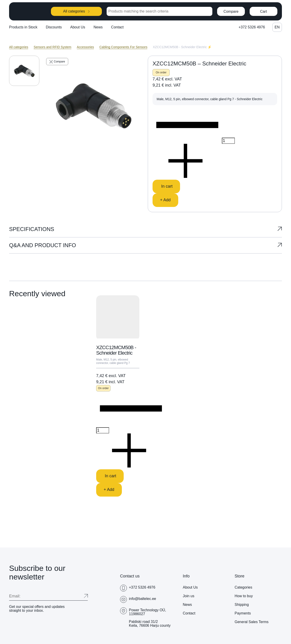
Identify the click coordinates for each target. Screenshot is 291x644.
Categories (243, 587)
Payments (243, 613)
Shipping (242, 605)
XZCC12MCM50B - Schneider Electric (116, 350)
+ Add (165, 200)
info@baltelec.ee (142, 599)
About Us (78, 27)
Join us (189, 596)
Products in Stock (23, 27)
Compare (231, 11)
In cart (166, 186)
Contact (117, 27)
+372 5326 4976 (252, 27)
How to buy (244, 596)
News (98, 27)
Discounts (54, 27)
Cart (263, 11)
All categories (76, 11)
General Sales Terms (252, 622)
